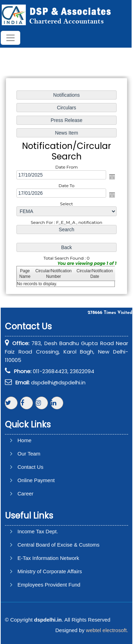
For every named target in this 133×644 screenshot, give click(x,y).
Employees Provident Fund (49, 585)
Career (25, 494)
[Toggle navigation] (10, 38)
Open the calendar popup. (112, 177)
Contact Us (30, 467)
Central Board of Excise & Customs (58, 545)
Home (24, 440)
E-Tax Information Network (48, 558)
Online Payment (36, 480)
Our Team (29, 454)
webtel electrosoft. (107, 630)
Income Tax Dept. (38, 531)
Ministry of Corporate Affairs (50, 571)
